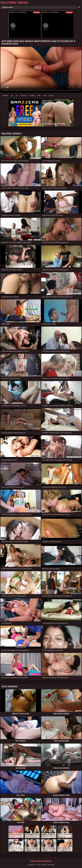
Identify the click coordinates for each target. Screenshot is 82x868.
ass (17, 95)
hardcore (24, 95)
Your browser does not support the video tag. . (41, 70)
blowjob (5, 95)
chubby (32, 95)
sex (12, 95)
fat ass (51, 95)
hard (44, 95)
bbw (39, 95)
